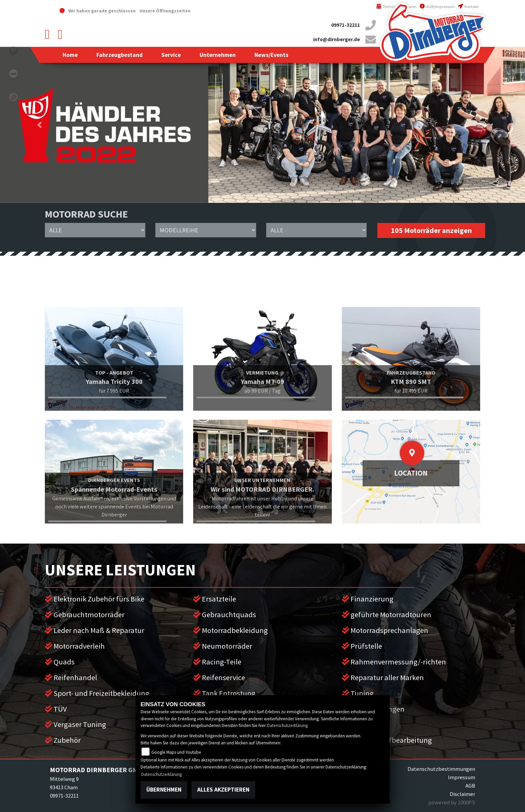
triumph (13, 50)
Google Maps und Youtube (176, 752)
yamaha (13, 97)
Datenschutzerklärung (287, 725)
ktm (13, 74)
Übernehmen (164, 790)
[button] (120, 55)
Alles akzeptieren (223, 790)
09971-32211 (346, 25)
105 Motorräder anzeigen (431, 230)
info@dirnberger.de (336, 39)
